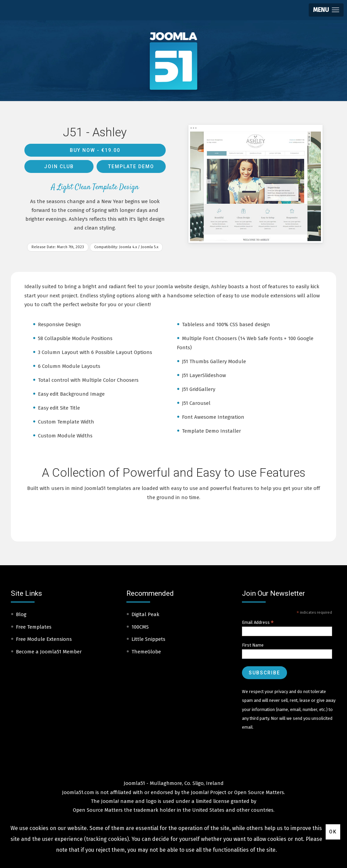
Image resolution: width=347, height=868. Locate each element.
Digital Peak (145, 614)
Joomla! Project (208, 792)
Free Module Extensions (44, 639)
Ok (333, 832)
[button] (326, 10)
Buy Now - (95, 150)
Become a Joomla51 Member (49, 652)
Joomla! (110, 801)
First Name (253, 645)
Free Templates (34, 627)
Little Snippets (148, 639)
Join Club (59, 166)
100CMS (140, 627)
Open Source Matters (259, 792)
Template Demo (131, 166)
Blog (21, 614)
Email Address (258, 623)
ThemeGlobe (146, 652)
